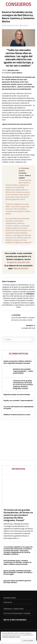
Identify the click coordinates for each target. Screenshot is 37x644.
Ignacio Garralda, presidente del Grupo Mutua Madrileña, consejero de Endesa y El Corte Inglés (18, 572)
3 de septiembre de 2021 (11, 26)
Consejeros (25, 26)
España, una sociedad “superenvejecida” (18, 400)
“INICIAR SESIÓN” (21, 268)
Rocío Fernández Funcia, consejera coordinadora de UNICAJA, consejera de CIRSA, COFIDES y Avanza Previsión (17, 562)
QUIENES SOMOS (10, 598)
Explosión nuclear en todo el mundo (17, 394)
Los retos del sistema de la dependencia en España (18, 408)
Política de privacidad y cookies (11, 637)
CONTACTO (8, 602)
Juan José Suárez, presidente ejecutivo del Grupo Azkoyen (17, 581)
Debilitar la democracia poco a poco (17, 414)
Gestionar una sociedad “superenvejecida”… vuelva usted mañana (23, 371)
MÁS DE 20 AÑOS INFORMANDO (15, 620)
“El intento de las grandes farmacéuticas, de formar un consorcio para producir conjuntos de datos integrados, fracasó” (23, 384)
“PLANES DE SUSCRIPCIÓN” (18, 262)
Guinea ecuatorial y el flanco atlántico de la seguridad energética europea (18, 362)
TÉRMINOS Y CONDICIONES (14, 609)
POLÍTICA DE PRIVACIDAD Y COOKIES (17, 613)
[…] (18, 538)
